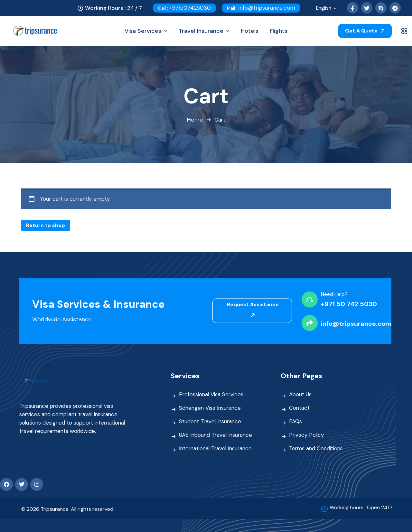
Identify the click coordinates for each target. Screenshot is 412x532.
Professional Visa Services (212, 395)
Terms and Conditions (317, 449)
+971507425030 (184, 8)
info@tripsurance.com (261, 8)
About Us (300, 395)
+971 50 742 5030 (349, 304)
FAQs (295, 422)
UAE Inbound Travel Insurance (217, 435)
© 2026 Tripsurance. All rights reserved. (68, 509)
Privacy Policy (307, 435)
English (327, 9)
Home (195, 120)
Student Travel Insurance (211, 422)
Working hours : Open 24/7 (361, 507)
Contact (300, 408)
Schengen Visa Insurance (211, 408)
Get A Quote (365, 31)
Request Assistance (253, 310)
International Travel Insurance (217, 449)
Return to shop (46, 225)
